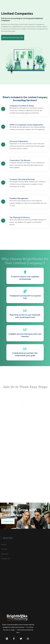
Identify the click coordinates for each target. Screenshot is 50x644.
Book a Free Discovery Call (13, 38)
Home (4, 545)
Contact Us (6, 559)
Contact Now (8, 521)
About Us (5, 554)
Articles (4, 550)
